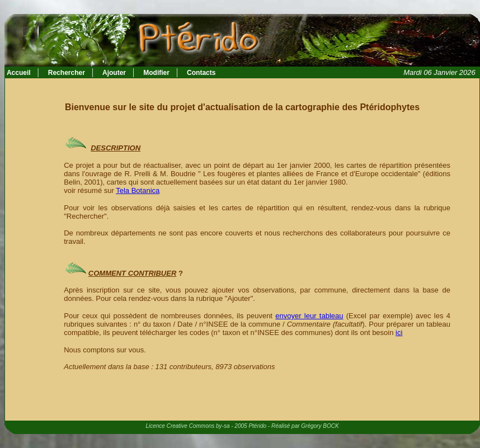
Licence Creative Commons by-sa (187, 426)
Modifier (156, 73)
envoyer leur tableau (309, 316)
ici (399, 333)
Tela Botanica (138, 190)
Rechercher (67, 73)
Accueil (18, 73)
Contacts (201, 73)
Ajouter (114, 73)
